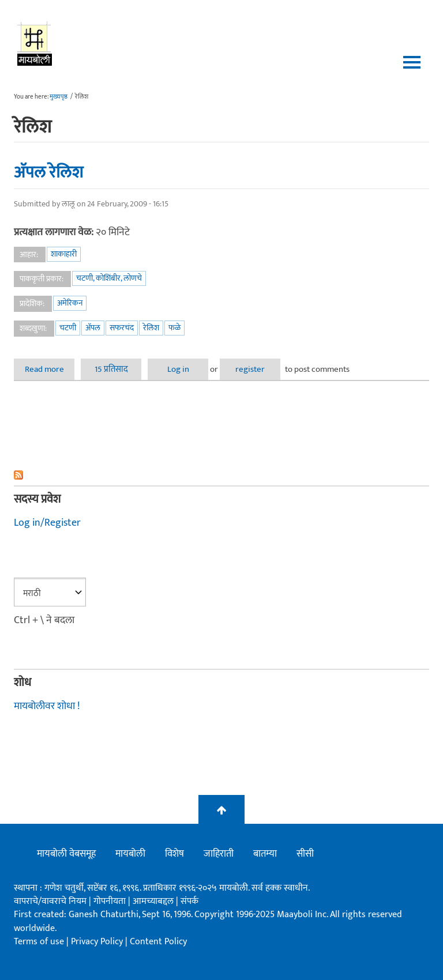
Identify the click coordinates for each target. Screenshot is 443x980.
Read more (50, 369)
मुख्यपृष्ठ (59, 97)
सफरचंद (122, 328)
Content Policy (158, 942)
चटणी (68, 328)
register (250, 369)
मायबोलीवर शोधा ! (47, 706)
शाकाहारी (64, 254)
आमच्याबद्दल (154, 901)
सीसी (305, 854)
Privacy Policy (98, 942)
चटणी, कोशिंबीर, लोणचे (109, 278)
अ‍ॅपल (93, 328)
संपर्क (189, 901)
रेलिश (151, 328)
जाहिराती (219, 854)
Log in (178, 369)
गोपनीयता (111, 901)
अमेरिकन (70, 303)
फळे (174, 328)
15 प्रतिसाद (111, 369)
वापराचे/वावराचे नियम (50, 901)
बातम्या (265, 854)
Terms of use (39, 942)
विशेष (174, 854)
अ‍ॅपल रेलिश (48, 172)
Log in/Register (47, 523)
